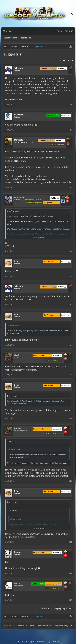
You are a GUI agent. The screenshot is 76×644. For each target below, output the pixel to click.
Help (32, 626)
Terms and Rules (44, 626)
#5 (71, 276)
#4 (71, 251)
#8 (71, 375)
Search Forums (10, 38)
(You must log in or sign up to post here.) (56, 608)
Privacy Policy (61, 626)
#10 (70, 481)
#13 (70, 600)
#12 (70, 573)
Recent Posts (25, 38)
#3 (71, 187)
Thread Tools (67, 61)
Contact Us (9, 626)
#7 (71, 345)
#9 (71, 418)
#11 (70, 542)
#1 (71, 105)
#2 (71, 130)
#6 (71, 304)
